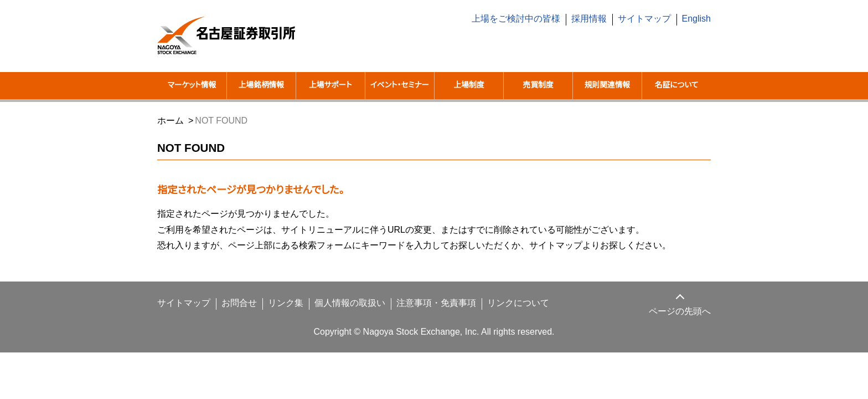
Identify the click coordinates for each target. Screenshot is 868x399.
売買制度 (538, 85)
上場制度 (469, 85)
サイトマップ (647, 19)
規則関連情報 (607, 85)
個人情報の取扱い (337, 317)
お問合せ (231, 317)
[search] (628, 49)
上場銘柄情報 (261, 85)
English (696, 19)
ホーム (170, 134)
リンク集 (275, 317)
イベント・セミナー (399, 92)
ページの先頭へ (680, 325)
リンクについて (497, 317)
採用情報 (596, 19)
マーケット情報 (192, 85)
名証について (676, 85)
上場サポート (330, 85)
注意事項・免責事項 (421, 317)
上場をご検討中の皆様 (524, 19)
